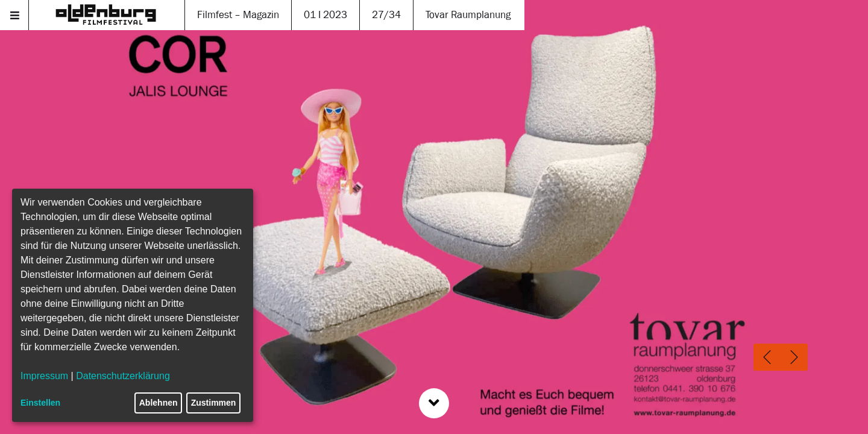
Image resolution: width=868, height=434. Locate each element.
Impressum (44, 376)
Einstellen (40, 403)
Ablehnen (159, 403)
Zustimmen (214, 403)
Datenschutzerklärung (123, 376)
